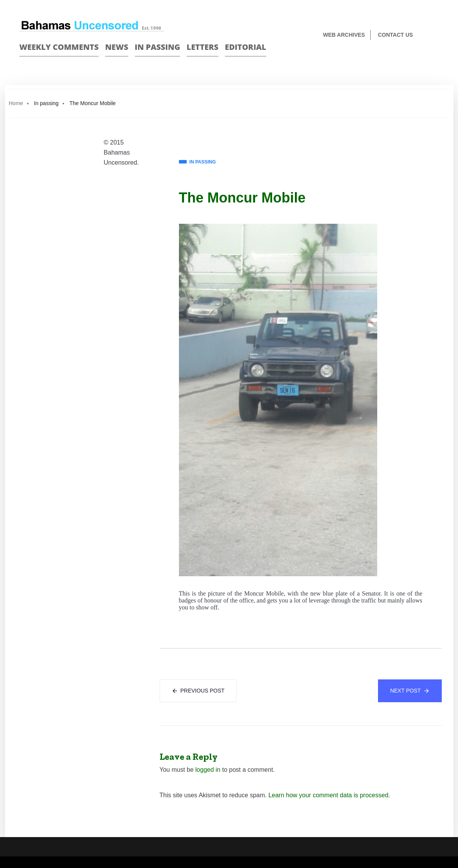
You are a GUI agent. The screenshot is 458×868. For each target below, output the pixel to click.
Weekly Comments (59, 47)
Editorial (246, 47)
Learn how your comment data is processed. (329, 795)
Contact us (396, 35)
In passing (158, 47)
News (117, 47)
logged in (208, 770)
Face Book (422, 60)
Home (16, 103)
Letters (203, 47)
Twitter (435, 60)
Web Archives (344, 35)
